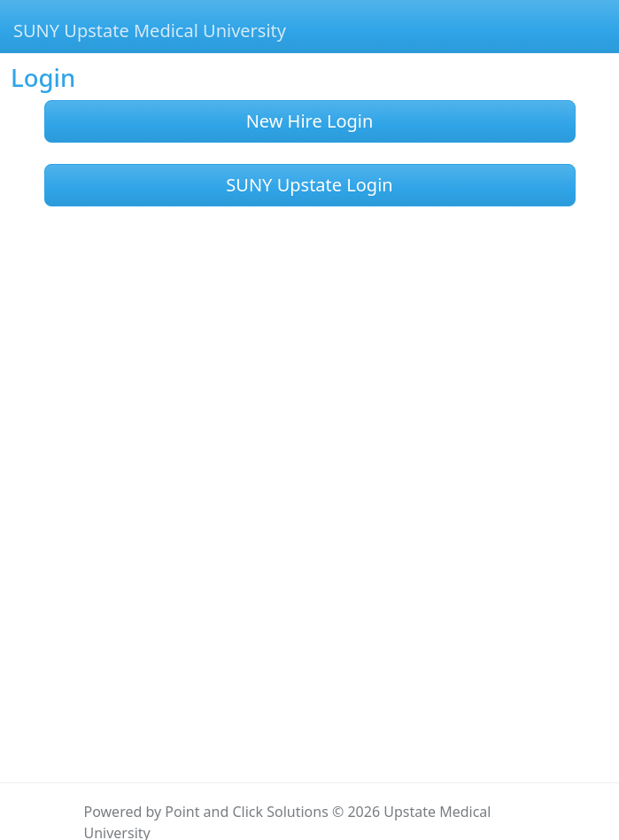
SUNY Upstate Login (309, 185)
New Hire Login (310, 121)
